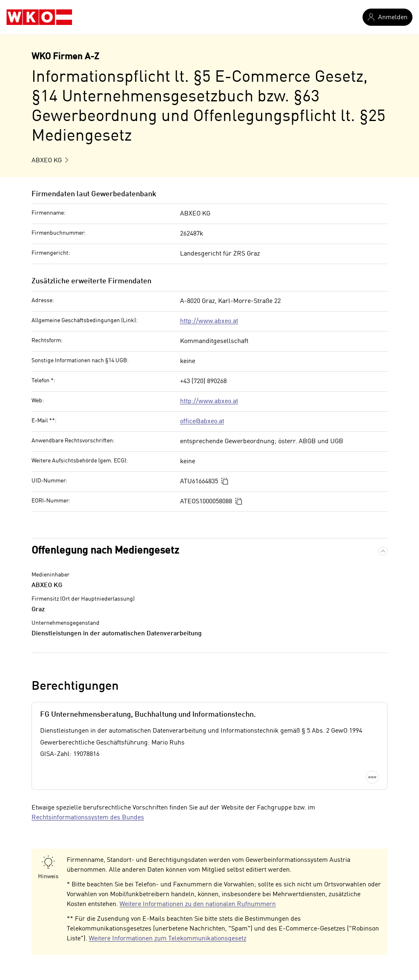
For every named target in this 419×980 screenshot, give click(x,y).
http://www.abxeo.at (209, 321)
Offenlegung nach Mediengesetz (105, 551)
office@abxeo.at (202, 422)
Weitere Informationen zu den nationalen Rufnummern (198, 904)
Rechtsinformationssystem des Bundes (88, 818)
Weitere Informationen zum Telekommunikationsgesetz (168, 939)
